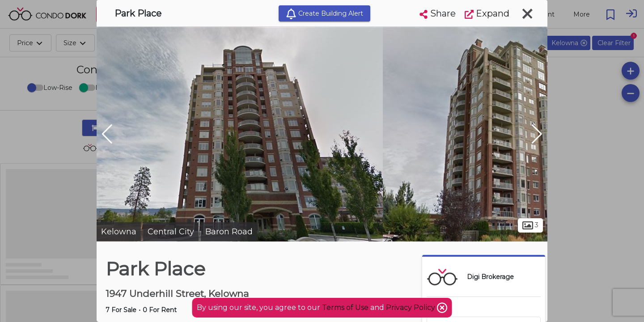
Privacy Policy (411, 307)
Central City (171, 232)
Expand (487, 13)
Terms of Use (345, 307)
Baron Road (229, 232)
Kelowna (119, 232)
